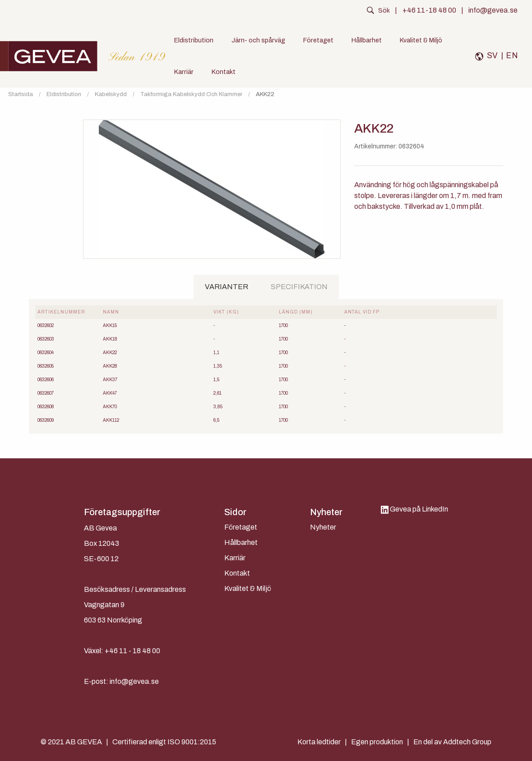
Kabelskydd (111, 95)
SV (492, 55)
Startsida (21, 95)
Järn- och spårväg (258, 40)
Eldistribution (194, 40)
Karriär (184, 72)
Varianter (227, 287)
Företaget (318, 40)
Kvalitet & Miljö (421, 40)
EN (512, 55)
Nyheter (323, 527)
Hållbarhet (367, 40)
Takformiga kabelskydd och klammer (191, 95)
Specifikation (299, 287)
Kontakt (224, 72)
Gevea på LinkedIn (414, 509)
